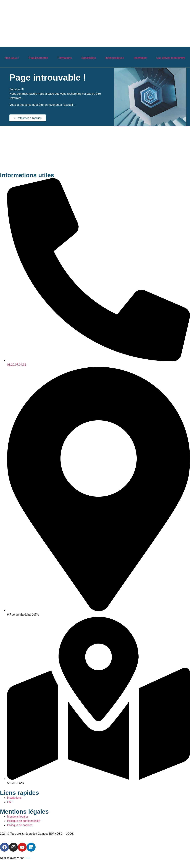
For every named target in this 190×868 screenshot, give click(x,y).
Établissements (38, 58)
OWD (28, 858)
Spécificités (89, 58)
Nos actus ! (12, 58)
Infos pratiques (115, 58)
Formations (65, 58)
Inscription (140, 58)
